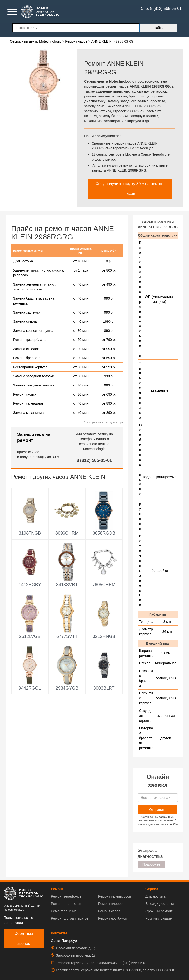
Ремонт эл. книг (63, 911)
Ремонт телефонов (66, 896)
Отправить (158, 810)
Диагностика (155, 896)
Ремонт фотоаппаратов (70, 918)
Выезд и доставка (160, 904)
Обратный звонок (24, 939)
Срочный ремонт (159, 911)
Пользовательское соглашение (18, 920)
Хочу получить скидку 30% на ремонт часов (130, 189)
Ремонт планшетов (66, 904)
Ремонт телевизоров (115, 896)
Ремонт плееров (111, 904)
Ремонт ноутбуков (113, 918)
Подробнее (151, 864)
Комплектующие (159, 918)
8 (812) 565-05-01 (94, 460)
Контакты (59, 933)
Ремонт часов (109, 911)
